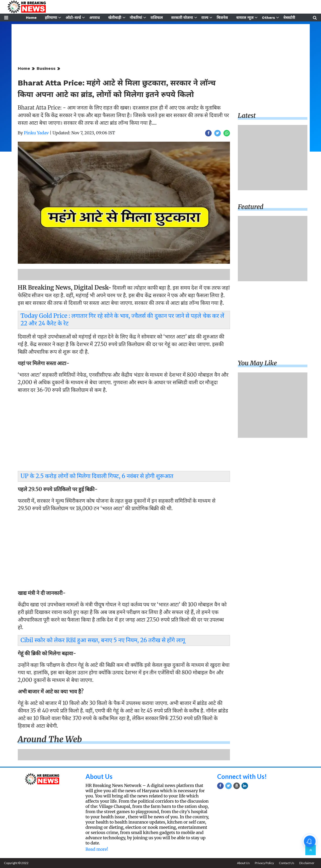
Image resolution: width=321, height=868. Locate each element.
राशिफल (157, 18)
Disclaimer (307, 863)
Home (31, 18)
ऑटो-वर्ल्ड (73, 18)
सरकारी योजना (182, 18)
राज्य (205, 18)
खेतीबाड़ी (115, 18)
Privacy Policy (264, 863)
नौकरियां (136, 18)
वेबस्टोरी (289, 18)
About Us (99, 776)
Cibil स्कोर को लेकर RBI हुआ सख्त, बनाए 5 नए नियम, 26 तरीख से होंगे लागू (103, 640)
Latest (247, 116)
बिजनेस (222, 18)
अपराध (94, 18)
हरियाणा (51, 18)
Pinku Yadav (36, 133)
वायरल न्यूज (245, 18)
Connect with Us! (242, 776)
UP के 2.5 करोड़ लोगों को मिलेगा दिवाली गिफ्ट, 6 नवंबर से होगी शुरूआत (97, 476)
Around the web (50, 739)
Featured (251, 207)
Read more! (97, 849)
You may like (257, 363)
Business (46, 68)
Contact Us (287, 863)
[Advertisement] (124, 434)
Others (268, 18)
